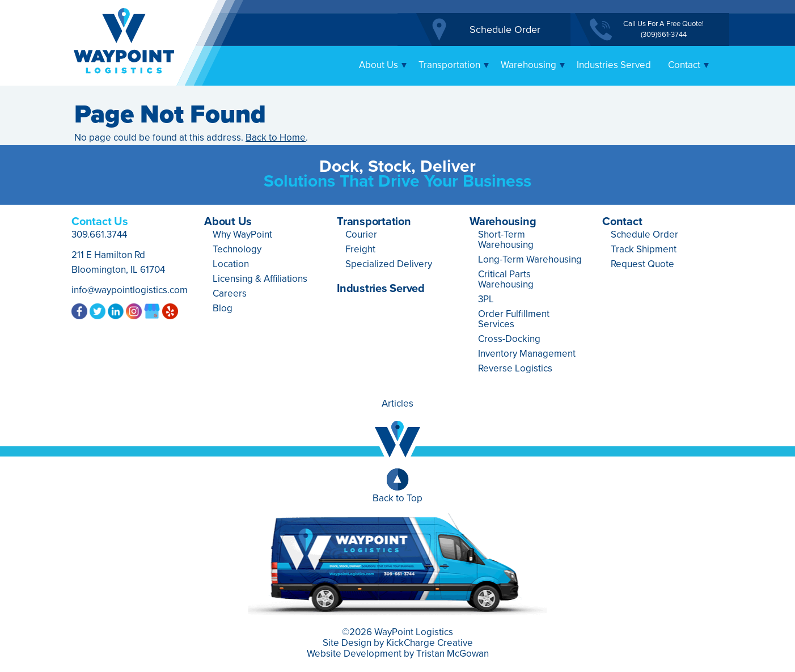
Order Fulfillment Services (514, 319)
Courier (361, 234)
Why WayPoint (242, 234)
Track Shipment (644, 249)
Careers (230, 293)
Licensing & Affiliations (260, 279)
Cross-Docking (509, 339)
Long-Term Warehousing (530, 259)
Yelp (170, 311)
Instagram (134, 311)
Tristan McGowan (453, 654)
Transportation (374, 222)
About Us (228, 222)
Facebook (79, 311)
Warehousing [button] (533, 65)
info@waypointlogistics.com (130, 290)
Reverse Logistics (515, 368)
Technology (237, 249)
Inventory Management (527, 354)
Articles (397, 403)
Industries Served (614, 65)
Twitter (98, 311)
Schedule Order (505, 29)
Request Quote (642, 264)
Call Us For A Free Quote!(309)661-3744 (663, 29)
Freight (360, 249)
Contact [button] (689, 65)
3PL (486, 299)
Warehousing (503, 222)
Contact (622, 222)
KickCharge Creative (430, 643)
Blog (223, 308)
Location (231, 264)
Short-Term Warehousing (506, 240)
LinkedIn (116, 311)
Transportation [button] (454, 65)
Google (152, 311)
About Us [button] (383, 65)
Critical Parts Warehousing (506, 279)
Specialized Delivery (389, 264)
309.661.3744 (99, 234)
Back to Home (276, 138)
